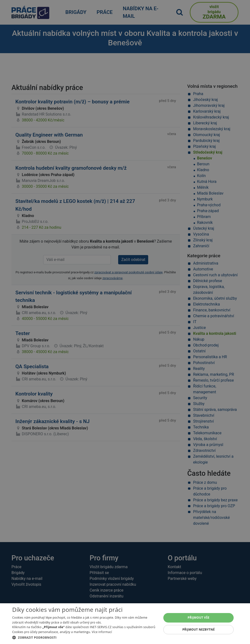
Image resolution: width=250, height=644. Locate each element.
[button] (85, 637)
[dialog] (125, 624)
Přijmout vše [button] (199, 618)
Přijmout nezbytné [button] (199, 629)
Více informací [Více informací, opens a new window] (102, 632)
